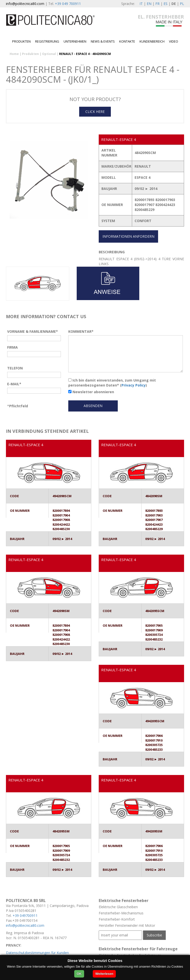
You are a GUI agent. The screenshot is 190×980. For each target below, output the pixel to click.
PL (182, 4)
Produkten (21, 41)
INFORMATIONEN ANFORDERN (128, 236)
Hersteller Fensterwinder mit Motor (127, 925)
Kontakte (127, 41)
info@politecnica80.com (25, 4)
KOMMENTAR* (81, 331)
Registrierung (47, 41)
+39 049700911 (25, 916)
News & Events (103, 41)
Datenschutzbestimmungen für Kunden (37, 953)
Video (174, 41)
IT (141, 4)
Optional (49, 54)
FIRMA (12, 347)
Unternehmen (75, 41)
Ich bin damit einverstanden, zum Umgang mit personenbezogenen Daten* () (112, 383)
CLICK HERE (95, 112)
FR (157, 4)
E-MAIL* (14, 384)
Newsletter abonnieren (91, 392)
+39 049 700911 (68, 4)
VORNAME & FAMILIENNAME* (33, 331)
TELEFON (15, 368)
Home (14, 54)
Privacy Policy (134, 385)
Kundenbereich (152, 41)
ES (166, 4)
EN (149, 4)
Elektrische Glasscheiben (118, 907)
